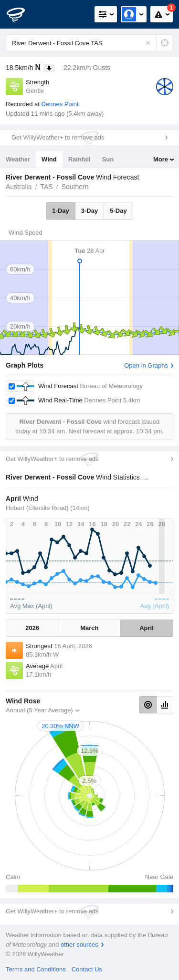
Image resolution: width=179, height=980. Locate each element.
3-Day (89, 211)
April (147, 628)
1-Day (60, 211)
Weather (18, 159)
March (89, 628)
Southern (75, 187)
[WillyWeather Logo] (21, 14)
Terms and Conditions (36, 969)
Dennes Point (60, 104)
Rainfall (79, 159)
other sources (79, 945)
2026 (32, 628)
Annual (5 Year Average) (39, 710)
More (161, 159)
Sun (108, 159)
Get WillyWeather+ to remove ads (58, 137)
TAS (46, 187)
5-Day (118, 211)
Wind (49, 159)
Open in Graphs (146, 365)
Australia (19, 187)
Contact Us (87, 969)
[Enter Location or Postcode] (89, 43)
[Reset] (148, 43)
